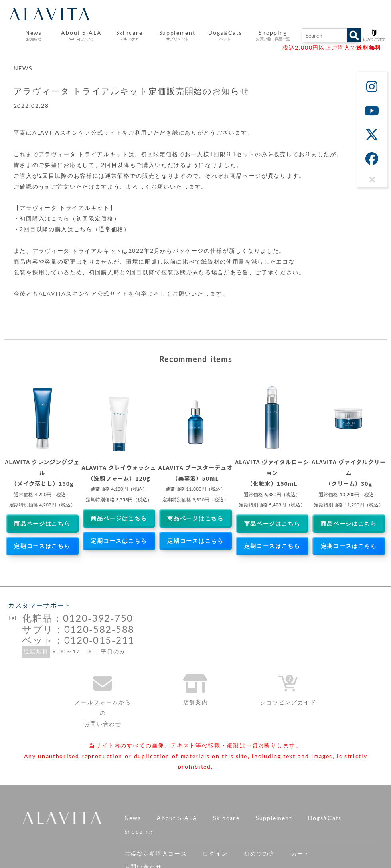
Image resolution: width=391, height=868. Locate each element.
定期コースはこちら (42, 546)
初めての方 (259, 854)
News (133, 818)
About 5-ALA (81, 36)
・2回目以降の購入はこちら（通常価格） (72, 229)
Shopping (139, 832)
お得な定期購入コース (156, 854)
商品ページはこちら (42, 524)
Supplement (274, 818)
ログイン (215, 854)
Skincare (226, 818)
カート (301, 854)
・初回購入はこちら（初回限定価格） (67, 218)
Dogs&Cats (325, 818)
